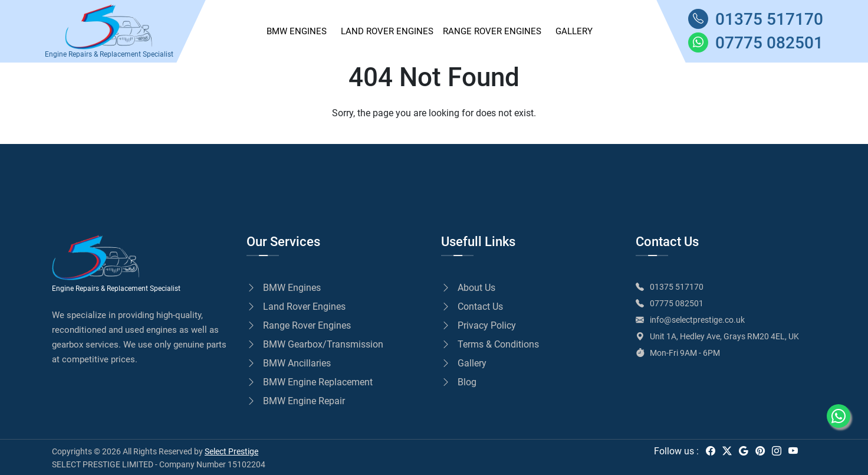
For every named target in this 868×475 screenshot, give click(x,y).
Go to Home (91, 137)
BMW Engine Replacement (310, 382)
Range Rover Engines (492, 31)
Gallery (464, 363)
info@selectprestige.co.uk (697, 320)
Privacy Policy (479, 325)
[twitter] (727, 451)
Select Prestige (231, 451)
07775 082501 (677, 303)
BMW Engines (284, 288)
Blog (459, 382)
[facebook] (711, 451)
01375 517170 (677, 287)
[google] (744, 451)
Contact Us (472, 307)
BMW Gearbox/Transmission (315, 344)
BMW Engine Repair (296, 401)
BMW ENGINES (297, 31)
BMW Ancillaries (289, 363)
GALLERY (574, 31)
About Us (468, 288)
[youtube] (793, 451)
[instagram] (777, 451)
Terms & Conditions (490, 344)
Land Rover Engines (387, 31)
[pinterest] (760, 451)
